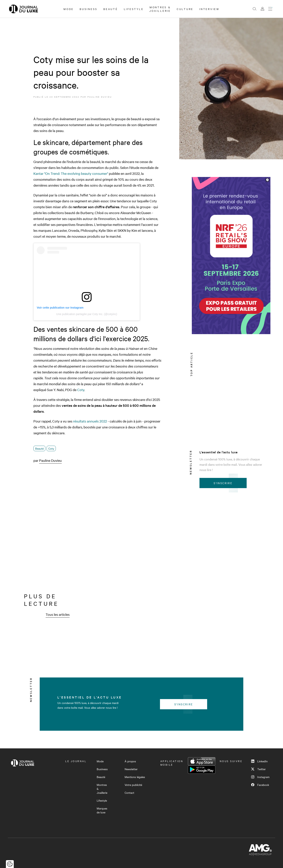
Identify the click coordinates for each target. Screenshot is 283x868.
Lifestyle (134, 9)
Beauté (111, 9)
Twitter (258, 769)
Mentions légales (135, 777)
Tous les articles (58, 614)
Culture (185, 9)
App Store (202, 761)
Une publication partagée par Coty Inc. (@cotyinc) (87, 314)
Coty (81, 390)
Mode (69, 9)
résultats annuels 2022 (90, 421)
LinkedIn (259, 761)
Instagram (260, 777)
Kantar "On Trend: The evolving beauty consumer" (71, 173)
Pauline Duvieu (100, 97)
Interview (209, 9)
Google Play (202, 770)
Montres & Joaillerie (160, 9)
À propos (130, 761)
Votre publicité (133, 785)
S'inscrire (223, 483)
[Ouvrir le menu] (270, 9)
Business (89, 9)
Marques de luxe (102, 810)
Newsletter (131, 769)
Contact (129, 793)
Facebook (260, 785)
